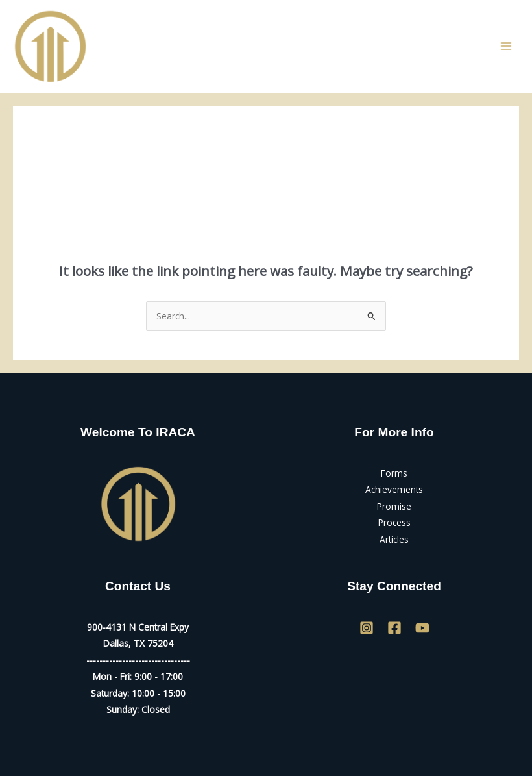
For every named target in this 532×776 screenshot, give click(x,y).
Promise (394, 506)
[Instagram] (367, 628)
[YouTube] (422, 628)
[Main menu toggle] (506, 46)
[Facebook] (394, 628)
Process (394, 522)
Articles (394, 539)
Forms (394, 473)
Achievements (394, 489)
